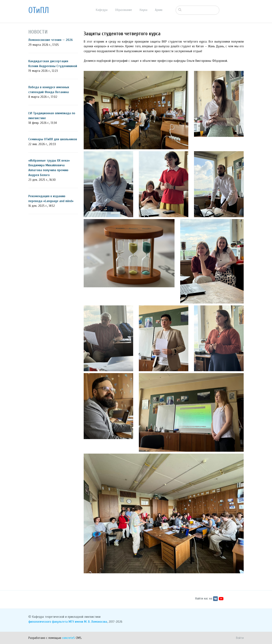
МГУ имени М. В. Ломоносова (88, 622)
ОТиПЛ (39, 10)
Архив (159, 10)
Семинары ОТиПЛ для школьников (53, 139)
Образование (124, 10)
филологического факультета (48, 622)
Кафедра (102, 10)
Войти (240, 638)
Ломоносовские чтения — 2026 (51, 40)
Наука (143, 10)
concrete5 (68, 638)
